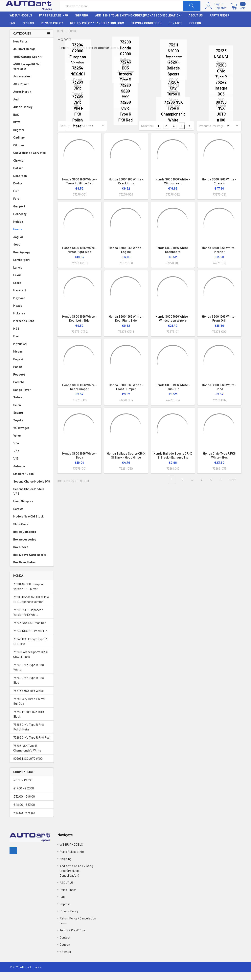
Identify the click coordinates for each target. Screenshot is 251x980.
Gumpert (32, 214)
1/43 (32, 459)
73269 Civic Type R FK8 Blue (29, 688)
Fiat (32, 199)
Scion (17, 413)
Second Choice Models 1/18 (32, 490)
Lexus (32, 283)
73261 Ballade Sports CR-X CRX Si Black (31, 662)
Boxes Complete (25, 540)
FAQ (12, 31)
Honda (32, 237)
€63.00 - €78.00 (24, 821)
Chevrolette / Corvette (32, 161)
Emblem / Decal (32, 482)
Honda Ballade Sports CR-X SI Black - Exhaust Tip (173, 463)
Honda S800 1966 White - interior (219, 258)
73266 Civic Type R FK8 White (29, 675)
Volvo (32, 444)
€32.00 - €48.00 (24, 804)
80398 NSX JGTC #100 (28, 766)
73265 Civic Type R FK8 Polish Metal (29, 735)
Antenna (32, 474)
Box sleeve (21, 555)
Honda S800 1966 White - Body (80, 463)
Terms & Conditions (146, 31)
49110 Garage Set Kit (27, 65)
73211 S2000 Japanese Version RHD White (28, 620)
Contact (175, 31)
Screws (18, 517)
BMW (32, 130)
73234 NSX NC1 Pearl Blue (30, 639)
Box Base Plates (24, 570)
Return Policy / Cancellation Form (97, 31)
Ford (32, 207)
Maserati (32, 298)
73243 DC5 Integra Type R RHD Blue (30, 649)
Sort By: (65, 134)
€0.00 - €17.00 (23, 788)
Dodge (32, 191)
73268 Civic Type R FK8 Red (31, 745)
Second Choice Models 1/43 (29, 499)
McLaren (32, 321)
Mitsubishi (32, 352)
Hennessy (32, 222)
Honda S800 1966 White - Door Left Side (80, 326)
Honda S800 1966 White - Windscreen (173, 189)
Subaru (32, 421)
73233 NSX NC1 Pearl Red (30, 631)
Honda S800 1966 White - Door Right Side (126, 326)
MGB (32, 337)
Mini (32, 344)
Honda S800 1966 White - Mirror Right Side (80, 258)
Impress (28, 31)
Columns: (148, 134)
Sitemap (65, 960)
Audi (32, 107)
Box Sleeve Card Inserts (30, 563)
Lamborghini (32, 268)
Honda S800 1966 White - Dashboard (173, 258)
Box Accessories (25, 547)
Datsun (32, 176)
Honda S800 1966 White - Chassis (219, 189)
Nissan (32, 360)
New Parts (20, 49)
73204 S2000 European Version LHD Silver (29, 594)
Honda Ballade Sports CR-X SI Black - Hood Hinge (126, 463)
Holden (32, 230)
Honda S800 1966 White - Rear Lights (126, 189)
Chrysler (32, 169)
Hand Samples (23, 509)
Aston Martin (32, 100)
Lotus (32, 291)
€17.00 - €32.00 (24, 796)
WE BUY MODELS (21, 23)
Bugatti (32, 138)
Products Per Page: (212, 134)
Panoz (18, 375)
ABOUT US (196, 23)
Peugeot (32, 383)
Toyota (32, 428)
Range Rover (32, 398)
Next (235, 488)
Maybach (32, 306)
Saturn (18, 405)
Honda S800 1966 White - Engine (126, 258)
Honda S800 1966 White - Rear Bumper (80, 395)
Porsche (32, 390)
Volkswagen (32, 436)
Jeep (32, 253)
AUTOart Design (24, 57)
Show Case (21, 532)
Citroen (32, 153)
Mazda (32, 314)
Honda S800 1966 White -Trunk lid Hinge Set (80, 189)
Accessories (22, 84)
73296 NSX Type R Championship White (27, 756)
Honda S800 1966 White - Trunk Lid (173, 395)
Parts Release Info (54, 23)
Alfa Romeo (32, 92)
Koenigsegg (32, 260)
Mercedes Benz (32, 329)
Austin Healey (32, 115)
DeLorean (32, 184)
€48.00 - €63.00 (24, 813)
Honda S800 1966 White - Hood (219, 395)
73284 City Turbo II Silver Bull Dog (29, 709)
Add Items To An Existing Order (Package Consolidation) (138, 23)
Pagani (32, 367)
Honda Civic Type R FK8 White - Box (219, 463)
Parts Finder (220, 23)
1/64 (32, 451)
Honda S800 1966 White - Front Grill (219, 326)
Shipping (82, 23)
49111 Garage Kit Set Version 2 (27, 75)
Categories (22, 41)
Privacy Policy (52, 31)
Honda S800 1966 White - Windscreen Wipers (173, 326)
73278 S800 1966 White (28, 698)
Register (216, 12)
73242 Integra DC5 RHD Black (29, 722)
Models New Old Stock (28, 524)
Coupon (195, 31)
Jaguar (32, 245)
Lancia (32, 276)
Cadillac (32, 146)
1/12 (32, 467)
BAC (16, 123)
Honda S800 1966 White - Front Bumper (126, 395)
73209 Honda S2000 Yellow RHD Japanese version (31, 607)
